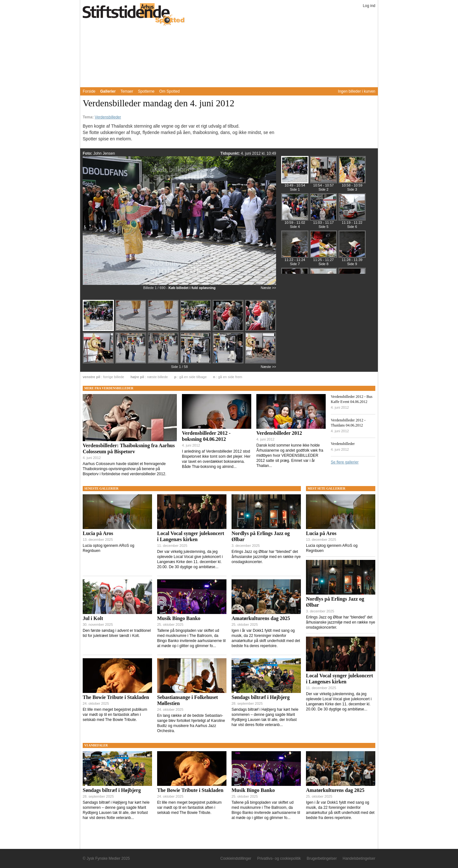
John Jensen (104, 153)
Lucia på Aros (98, 533)
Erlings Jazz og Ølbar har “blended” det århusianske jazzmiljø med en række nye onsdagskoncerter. (266, 557)
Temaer (127, 91)
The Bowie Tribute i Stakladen (116, 697)
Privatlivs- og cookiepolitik (279, 858)
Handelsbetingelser (359, 858)
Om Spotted (170, 91)
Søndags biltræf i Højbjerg (261, 697)
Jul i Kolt (93, 618)
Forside (89, 91)
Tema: (89, 117)
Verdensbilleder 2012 (279, 433)
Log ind (369, 6)
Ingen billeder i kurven (357, 91)
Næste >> (268, 288)
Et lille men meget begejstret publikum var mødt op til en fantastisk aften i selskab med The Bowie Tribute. (115, 715)
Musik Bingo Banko (179, 618)
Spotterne (146, 91)
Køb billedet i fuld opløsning (192, 288)
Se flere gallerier (345, 462)
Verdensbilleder (108, 117)
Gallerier (108, 91)
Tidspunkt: (231, 153)
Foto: (88, 153)
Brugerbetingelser (322, 858)
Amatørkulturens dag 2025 (261, 618)
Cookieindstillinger (236, 858)
